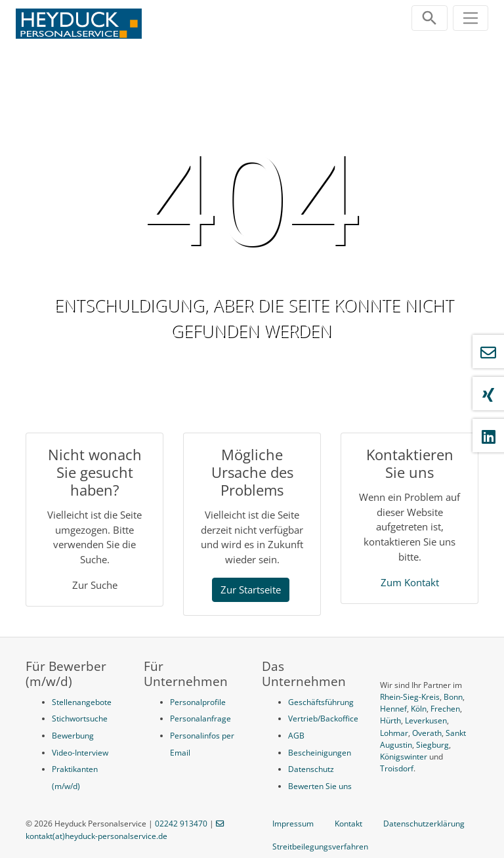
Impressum (293, 824)
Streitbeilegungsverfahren (320, 847)
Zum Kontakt (410, 582)
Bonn (453, 697)
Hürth (390, 720)
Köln (419, 709)
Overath (427, 733)
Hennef (393, 709)
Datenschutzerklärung (424, 824)
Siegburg (432, 745)
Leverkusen (426, 720)
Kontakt (348, 824)
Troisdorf (397, 768)
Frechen (445, 709)
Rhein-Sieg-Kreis (410, 697)
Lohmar (394, 733)
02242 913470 (181, 824)
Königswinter (404, 757)
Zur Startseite (251, 590)
